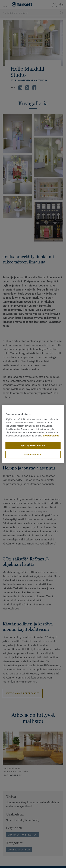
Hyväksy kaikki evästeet (33, 445)
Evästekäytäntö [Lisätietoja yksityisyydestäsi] (51, 436)
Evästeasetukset (33, 455)
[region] (33, 434)
